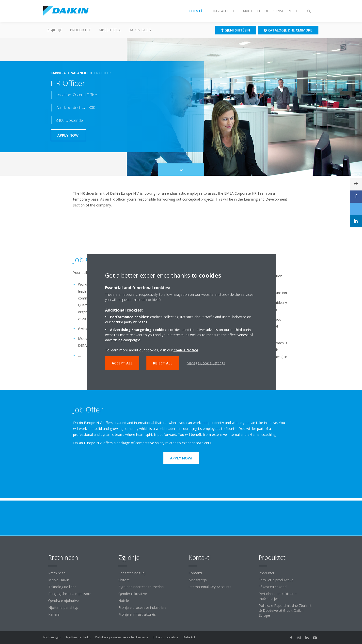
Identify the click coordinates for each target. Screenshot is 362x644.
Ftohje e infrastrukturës (137, 614)
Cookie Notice (186, 350)
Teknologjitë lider (62, 587)
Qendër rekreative (133, 594)
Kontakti (195, 573)
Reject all (163, 363)
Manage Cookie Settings (206, 363)
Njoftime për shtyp (63, 607)
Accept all (122, 363)
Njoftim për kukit (78, 637)
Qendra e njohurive (63, 601)
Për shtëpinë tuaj (132, 573)
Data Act (189, 637)
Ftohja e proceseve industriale (142, 607)
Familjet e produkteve (276, 580)
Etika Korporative (166, 637)
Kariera (54, 614)
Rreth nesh (57, 573)
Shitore (124, 580)
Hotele (124, 601)
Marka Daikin (59, 580)
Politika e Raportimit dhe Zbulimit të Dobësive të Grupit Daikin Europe (285, 610)
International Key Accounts (210, 587)
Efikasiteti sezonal (273, 587)
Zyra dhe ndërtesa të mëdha (141, 587)
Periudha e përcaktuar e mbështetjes (278, 596)
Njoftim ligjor (53, 637)
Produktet (80, 30)
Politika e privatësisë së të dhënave (122, 637)
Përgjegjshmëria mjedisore (70, 594)
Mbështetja (110, 30)
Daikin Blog (140, 30)
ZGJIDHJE (55, 30)
